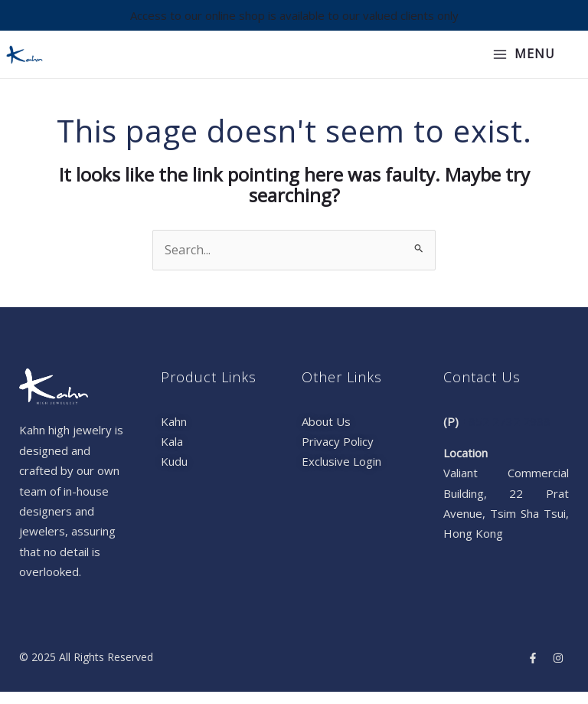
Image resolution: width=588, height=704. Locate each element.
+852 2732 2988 (506, 434)
